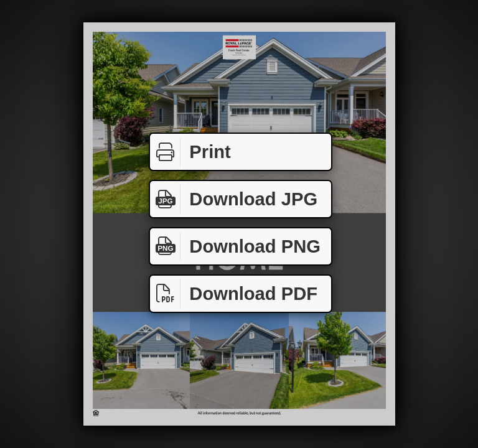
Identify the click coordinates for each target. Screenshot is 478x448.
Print (190, 152)
